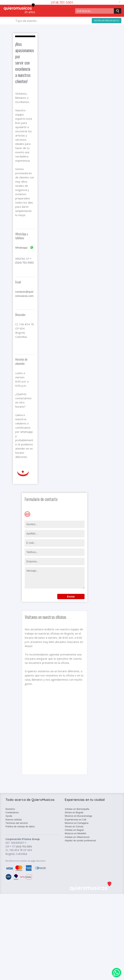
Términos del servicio (17, 823)
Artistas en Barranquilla (77, 809)
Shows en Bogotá (74, 812)
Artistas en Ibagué (74, 830)
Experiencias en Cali (76, 820)
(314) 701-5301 (25, 262)
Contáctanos (12, 812)
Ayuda (9, 816)
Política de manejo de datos (20, 826)
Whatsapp (24, 248)
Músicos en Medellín (76, 833)
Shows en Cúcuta (74, 826)
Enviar (71, 597)
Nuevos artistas (14, 820)
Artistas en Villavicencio (77, 837)
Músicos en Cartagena (77, 823)
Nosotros (10, 809)
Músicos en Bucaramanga (78, 816)
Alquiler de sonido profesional (80, 841)
